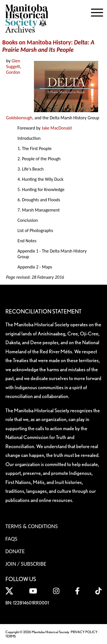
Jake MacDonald (57, 128)
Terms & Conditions (32, 526)
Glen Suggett (13, 64)
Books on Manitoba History (37, 42)
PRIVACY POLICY (84, 632)
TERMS (11, 636)
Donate (15, 551)
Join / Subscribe (26, 564)
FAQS (11, 539)
